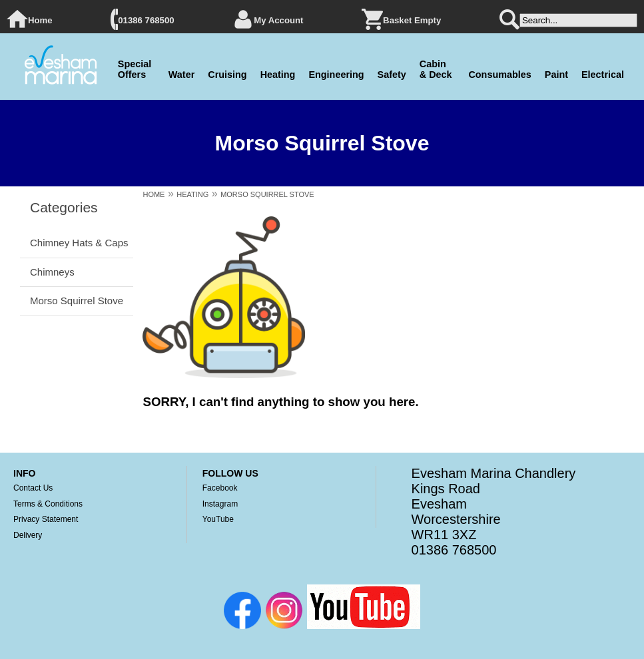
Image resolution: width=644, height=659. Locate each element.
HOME (154, 194)
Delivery (28, 535)
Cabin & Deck (436, 69)
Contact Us (33, 488)
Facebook (220, 488)
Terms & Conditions (48, 504)
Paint (556, 75)
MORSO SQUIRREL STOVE (267, 194)
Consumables (499, 75)
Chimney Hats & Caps (79, 243)
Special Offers (135, 69)
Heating (278, 75)
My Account (278, 20)
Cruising (227, 75)
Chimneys (52, 272)
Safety (392, 75)
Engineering (336, 75)
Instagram (220, 504)
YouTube (218, 519)
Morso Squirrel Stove (77, 301)
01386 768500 (146, 20)
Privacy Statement (46, 519)
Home (40, 20)
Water (181, 75)
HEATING (192, 194)
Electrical (603, 75)
